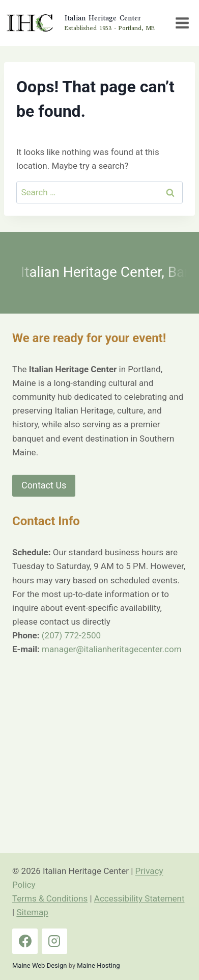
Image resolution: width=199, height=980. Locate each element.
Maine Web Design (39, 965)
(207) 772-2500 (71, 635)
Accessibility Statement (139, 898)
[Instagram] (54, 941)
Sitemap (32, 912)
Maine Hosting (98, 965)
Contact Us (44, 485)
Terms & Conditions (50, 898)
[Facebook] (25, 941)
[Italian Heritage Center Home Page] (80, 23)
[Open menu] (182, 23)
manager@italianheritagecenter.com (111, 649)
